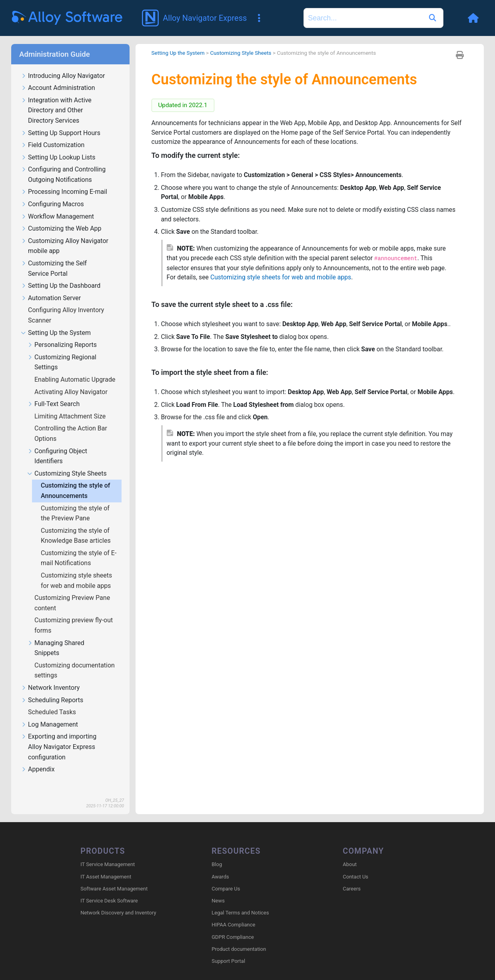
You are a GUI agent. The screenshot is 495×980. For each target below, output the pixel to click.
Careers (352, 877)
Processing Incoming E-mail (64, 180)
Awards (220, 865)
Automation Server (51, 287)
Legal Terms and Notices (240, 901)
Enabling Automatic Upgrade (76, 368)
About (350, 853)
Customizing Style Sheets (67, 462)
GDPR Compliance (233, 925)
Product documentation (239, 937)
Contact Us (355, 865)
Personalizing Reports (62, 334)
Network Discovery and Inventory (118, 901)
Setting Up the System (56, 322)
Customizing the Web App (61, 217)
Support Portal (228, 950)
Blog (217, 853)
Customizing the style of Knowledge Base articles (77, 524)
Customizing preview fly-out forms (74, 614)
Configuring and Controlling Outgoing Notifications (63, 163)
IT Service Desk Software (109, 889)
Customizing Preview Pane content (72, 591)
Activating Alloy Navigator (72, 380)
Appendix (38, 758)
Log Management (49, 713)
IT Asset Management (106, 865)
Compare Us (226, 877)
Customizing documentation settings (75, 659)
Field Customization (53, 134)
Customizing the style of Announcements (75, 479)
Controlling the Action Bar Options (71, 422)
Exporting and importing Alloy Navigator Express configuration (59, 735)
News (218, 889)
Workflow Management (57, 205)
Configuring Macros (52, 193)
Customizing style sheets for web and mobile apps (77, 569)
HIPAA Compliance (233, 913)
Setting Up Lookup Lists (58, 146)
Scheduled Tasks (53, 700)
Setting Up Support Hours (61, 122)
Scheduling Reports (52, 689)
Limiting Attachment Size (71, 405)
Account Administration (58, 77)
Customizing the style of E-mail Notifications (79, 547)
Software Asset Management (114, 877)
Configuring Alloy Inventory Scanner (66, 304)
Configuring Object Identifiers (57, 445)
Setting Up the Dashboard (61, 274)
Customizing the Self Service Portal (54, 257)
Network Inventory (50, 676)
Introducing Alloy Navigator (63, 65)
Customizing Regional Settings (62, 351)
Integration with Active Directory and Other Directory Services (56, 99)
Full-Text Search (53, 393)
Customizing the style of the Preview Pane (75, 502)
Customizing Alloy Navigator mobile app (65, 235)
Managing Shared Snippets (56, 637)
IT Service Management (108, 853)
